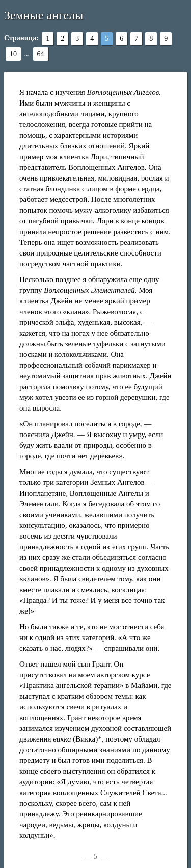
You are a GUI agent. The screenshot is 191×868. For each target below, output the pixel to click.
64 (41, 54)
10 (13, 54)
